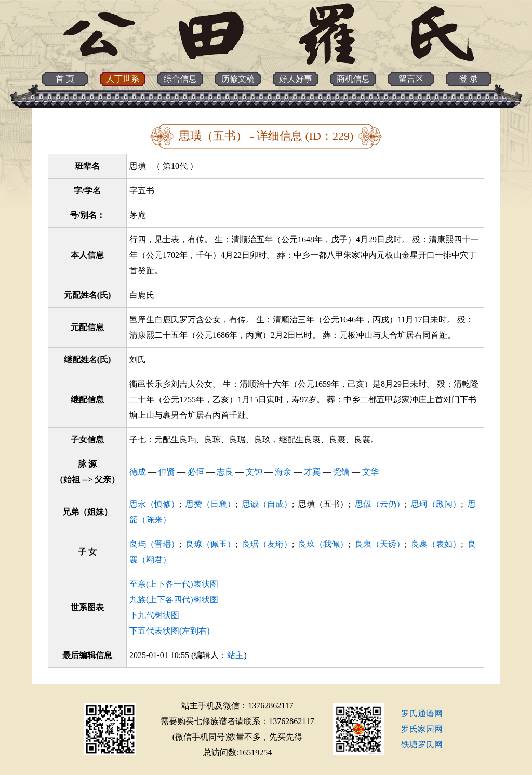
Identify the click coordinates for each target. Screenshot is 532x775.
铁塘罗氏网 (422, 745)
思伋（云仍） (380, 504)
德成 (138, 472)
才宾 (312, 472)
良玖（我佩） (323, 544)
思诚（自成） (267, 504)
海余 (283, 472)
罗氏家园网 (422, 729)
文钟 (254, 472)
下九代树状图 (154, 615)
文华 (370, 472)
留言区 (411, 79)
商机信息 (353, 79)
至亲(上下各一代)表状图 (174, 584)
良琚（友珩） (267, 544)
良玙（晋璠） (154, 544)
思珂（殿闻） (436, 504)
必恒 (196, 472)
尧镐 (341, 472)
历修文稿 (238, 79)
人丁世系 (123, 79)
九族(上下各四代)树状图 (174, 600)
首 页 (65, 79)
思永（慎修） (154, 504)
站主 (235, 655)
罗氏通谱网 (422, 713)
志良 (225, 472)
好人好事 (296, 79)
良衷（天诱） (380, 544)
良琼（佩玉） (210, 544)
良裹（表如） (436, 544)
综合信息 (180, 79)
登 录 (469, 79)
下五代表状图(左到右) (170, 631)
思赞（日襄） (210, 504)
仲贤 (167, 472)
